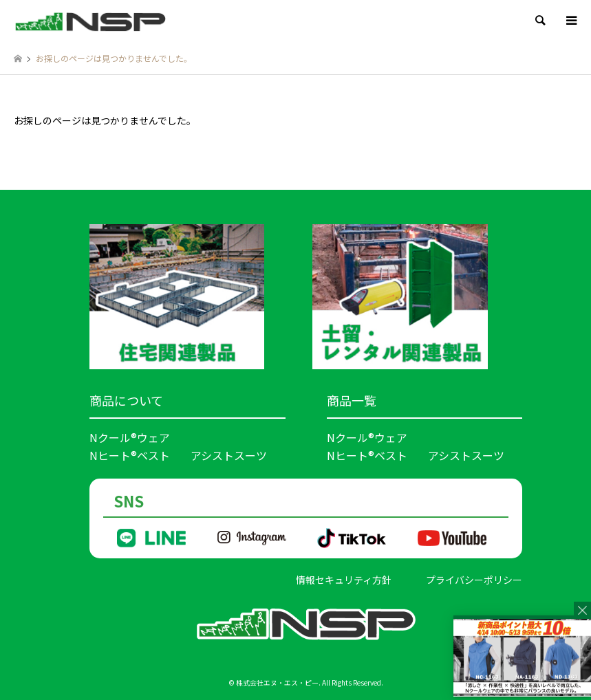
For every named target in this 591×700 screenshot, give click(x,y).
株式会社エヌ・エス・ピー (277, 682)
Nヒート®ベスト (130, 455)
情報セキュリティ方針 (344, 580)
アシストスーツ (229, 455)
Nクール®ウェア (130, 437)
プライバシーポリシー (474, 580)
